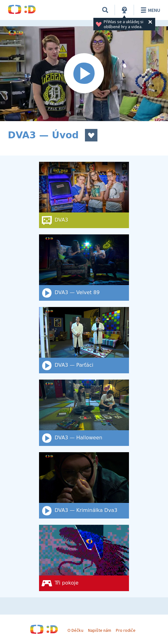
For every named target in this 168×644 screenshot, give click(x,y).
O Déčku (75, 630)
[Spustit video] (84, 74)
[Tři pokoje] (84, 558)
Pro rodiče (126, 630)
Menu (149, 10)
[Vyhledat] (105, 10)
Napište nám (100, 630)
